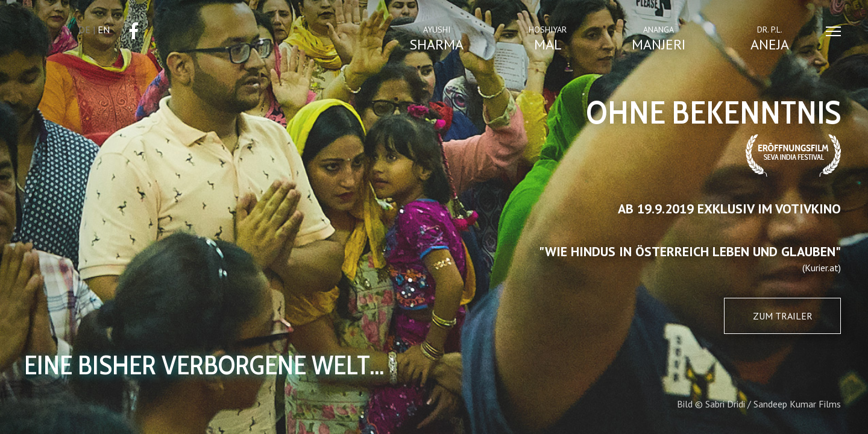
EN (104, 30)
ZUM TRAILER (783, 316)
